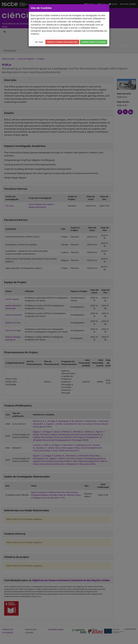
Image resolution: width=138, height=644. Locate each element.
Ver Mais (39, 42)
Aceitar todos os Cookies (94, 42)
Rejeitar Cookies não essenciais (62, 42)
